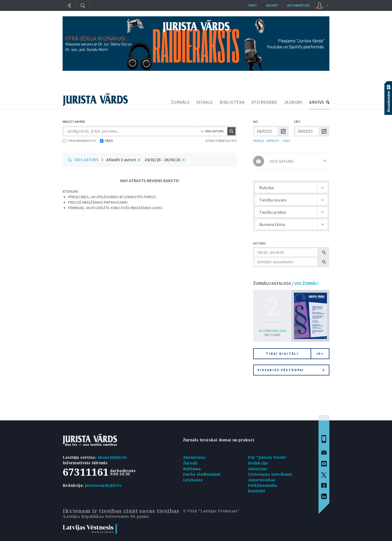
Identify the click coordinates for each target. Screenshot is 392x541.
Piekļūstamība (263, 485)
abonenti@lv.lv (112, 457)
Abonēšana (194, 457)
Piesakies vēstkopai (291, 370)
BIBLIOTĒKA (232, 102)
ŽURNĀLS (180, 102)
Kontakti (257, 491)
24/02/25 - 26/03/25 (163, 160)
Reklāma (192, 469)
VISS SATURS (86, 160)
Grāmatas (193, 480)
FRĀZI (106, 141)
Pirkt (253, 5)
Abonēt (272, 5)
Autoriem (258, 469)
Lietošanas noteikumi (270, 474)
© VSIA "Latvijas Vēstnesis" (211, 511)
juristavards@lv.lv (103, 485)
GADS (287, 141)
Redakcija (258, 463)
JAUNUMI (293, 102)
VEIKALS (205, 102)
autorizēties (298, 5)
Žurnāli (190, 463)
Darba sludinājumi (202, 474)
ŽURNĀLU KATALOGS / (286, 283)
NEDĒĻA (259, 141)
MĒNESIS (273, 141)
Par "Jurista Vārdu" (268, 457)
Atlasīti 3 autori (121, 160)
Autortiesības (262, 480)
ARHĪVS (317, 102)
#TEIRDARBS (264, 102)
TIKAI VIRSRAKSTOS (79, 141)
